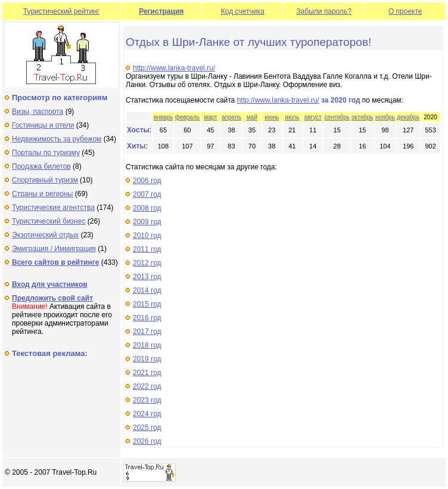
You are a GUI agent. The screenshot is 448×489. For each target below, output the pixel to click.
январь (163, 117)
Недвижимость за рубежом (57, 139)
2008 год (147, 208)
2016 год (147, 318)
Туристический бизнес (49, 221)
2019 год (147, 359)
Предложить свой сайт (52, 298)
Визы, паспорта (38, 112)
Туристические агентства (53, 208)
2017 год (147, 332)
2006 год (147, 181)
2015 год (147, 304)
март (210, 117)
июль (292, 117)
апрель (231, 117)
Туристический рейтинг (61, 11)
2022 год (147, 386)
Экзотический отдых (45, 235)
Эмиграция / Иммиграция (54, 249)
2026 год (147, 441)
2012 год (147, 263)
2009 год (147, 222)
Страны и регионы (43, 194)
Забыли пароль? (324, 11)
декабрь (408, 117)
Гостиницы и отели (43, 125)
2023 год (147, 400)
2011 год (147, 249)
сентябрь (337, 117)
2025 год (147, 428)
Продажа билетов (41, 166)
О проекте (405, 11)
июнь (272, 117)
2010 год (147, 236)
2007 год (147, 194)
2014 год (147, 290)
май (252, 117)
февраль (187, 117)
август (313, 117)
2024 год (147, 414)
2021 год (147, 373)
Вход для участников (50, 284)
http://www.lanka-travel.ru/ (174, 68)
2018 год (147, 345)
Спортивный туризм (45, 180)
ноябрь (385, 117)
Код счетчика (243, 11)
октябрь (363, 117)
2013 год (147, 277)
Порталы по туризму (46, 153)
